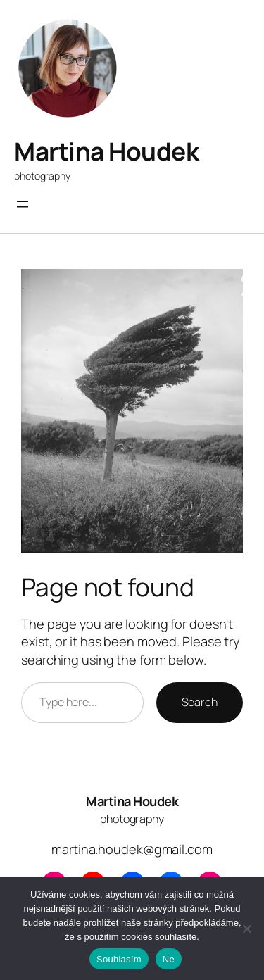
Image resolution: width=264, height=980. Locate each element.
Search (200, 702)
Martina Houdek (106, 151)
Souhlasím (119, 959)
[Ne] (246, 929)
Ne (169, 959)
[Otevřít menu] (23, 204)
